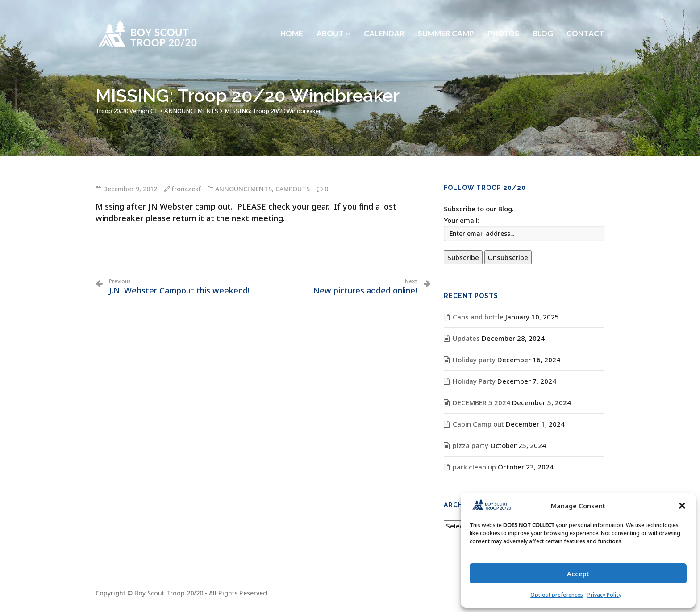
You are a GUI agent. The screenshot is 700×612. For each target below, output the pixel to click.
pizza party (471, 445)
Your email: (462, 220)
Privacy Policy (604, 595)
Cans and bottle (478, 317)
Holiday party (474, 360)
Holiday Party (474, 381)
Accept (578, 574)
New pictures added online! (365, 287)
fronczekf (186, 189)
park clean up (474, 467)
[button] (682, 506)
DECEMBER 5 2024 (481, 402)
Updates (466, 338)
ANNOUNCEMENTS (244, 189)
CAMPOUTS (293, 189)
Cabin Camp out (478, 424)
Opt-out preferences (557, 595)
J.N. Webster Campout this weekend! (179, 287)
